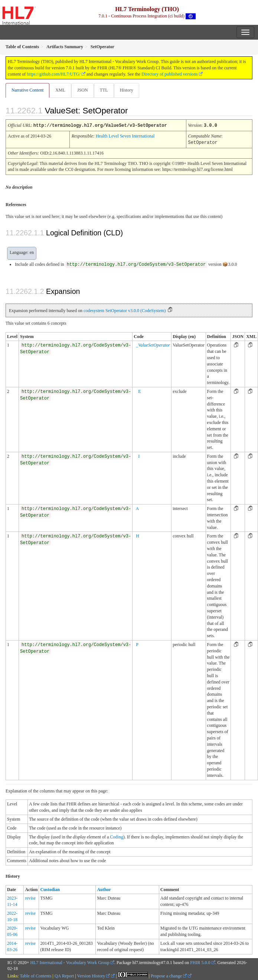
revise (30, 897)
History (127, 90)
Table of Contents (35, 975)
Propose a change (169, 975)
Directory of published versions (170, 74)
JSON (83, 90)
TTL (104, 90)
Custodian (50, 889)
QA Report (64, 975)
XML (60, 90)
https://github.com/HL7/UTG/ (53, 74)
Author (104, 889)
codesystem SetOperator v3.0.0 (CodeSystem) (125, 310)
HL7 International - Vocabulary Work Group (70, 962)
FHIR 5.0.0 (200, 962)
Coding (116, 836)
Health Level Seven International (125, 136)
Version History (94, 975)
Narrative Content (27, 90)
